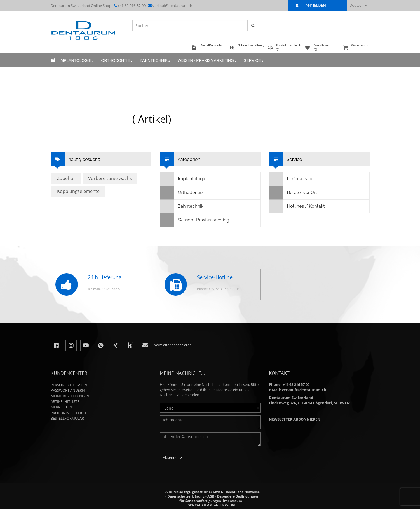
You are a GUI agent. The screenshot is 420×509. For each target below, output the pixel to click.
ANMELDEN (315, 5)
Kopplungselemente (78, 191)
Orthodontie (117, 61)
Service (254, 61)
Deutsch (358, 5)
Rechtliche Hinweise (243, 492)
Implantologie (77, 61)
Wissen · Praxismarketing (207, 61)
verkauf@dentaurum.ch (172, 6)
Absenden (172, 457)
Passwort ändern (68, 390)
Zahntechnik (155, 61)
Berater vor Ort (293, 193)
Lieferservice (291, 179)
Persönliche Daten (69, 385)
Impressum (233, 501)
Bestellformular (67, 418)
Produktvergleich (68, 413)
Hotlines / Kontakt (297, 206)
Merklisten (61, 407)
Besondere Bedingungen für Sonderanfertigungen (219, 499)
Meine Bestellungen (70, 396)
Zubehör (66, 178)
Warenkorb (356, 48)
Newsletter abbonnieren (295, 419)
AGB (211, 496)
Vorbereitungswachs (110, 178)
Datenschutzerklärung (186, 496)
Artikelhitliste (65, 401)
